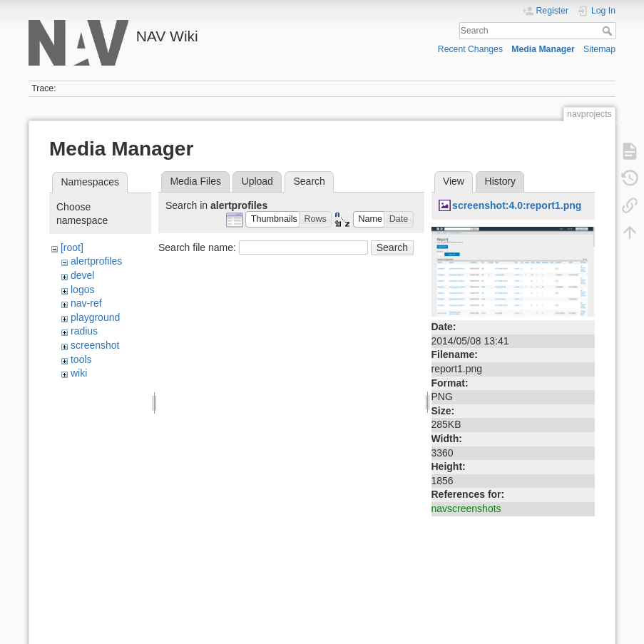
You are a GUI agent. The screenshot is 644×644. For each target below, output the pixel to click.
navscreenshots (466, 508)
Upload (257, 181)
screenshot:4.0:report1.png (517, 205)
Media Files (195, 181)
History (501, 181)
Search (609, 31)
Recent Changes (470, 49)
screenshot (95, 345)
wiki (79, 373)
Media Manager (543, 49)
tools (81, 359)
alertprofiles (96, 261)
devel (82, 275)
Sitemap (599, 49)
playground (95, 317)
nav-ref (86, 303)
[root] (72, 247)
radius (84, 331)
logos (82, 290)
